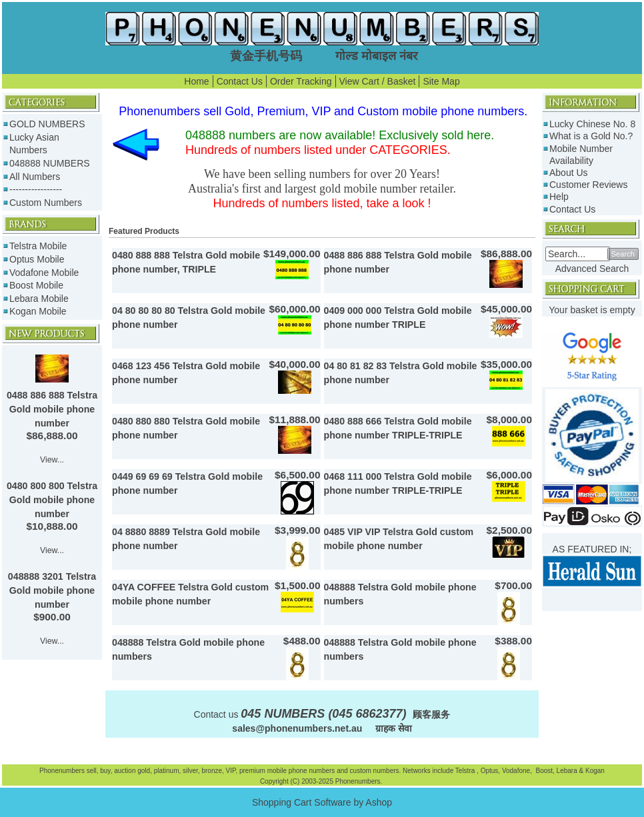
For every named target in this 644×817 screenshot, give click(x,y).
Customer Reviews (588, 185)
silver (190, 771)
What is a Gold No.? (591, 136)
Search (623, 254)
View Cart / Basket (378, 81)
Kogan (594, 771)
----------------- (36, 189)
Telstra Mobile (38, 246)
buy (105, 771)
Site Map (441, 81)
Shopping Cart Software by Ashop (322, 802)
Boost (544, 771)
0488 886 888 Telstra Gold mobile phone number (52, 409)
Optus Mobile (37, 259)
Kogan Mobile (38, 311)
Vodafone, (518, 771)
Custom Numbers (46, 203)
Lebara (566, 771)
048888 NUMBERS (50, 163)
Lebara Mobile (39, 299)
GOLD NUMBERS (47, 124)
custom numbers (374, 771)
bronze (212, 771)
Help (559, 197)
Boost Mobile (36, 285)
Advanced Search (592, 269)
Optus (490, 771)
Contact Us (240, 81)
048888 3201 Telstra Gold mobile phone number (52, 590)
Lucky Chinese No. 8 (592, 124)
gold (144, 771)
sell (92, 771)
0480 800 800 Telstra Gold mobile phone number (52, 500)
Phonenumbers (62, 771)
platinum (167, 771)
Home (196, 81)
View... (52, 460)
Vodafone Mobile (44, 273)
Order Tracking (301, 81)
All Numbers (35, 177)
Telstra (466, 771)
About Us (569, 173)
